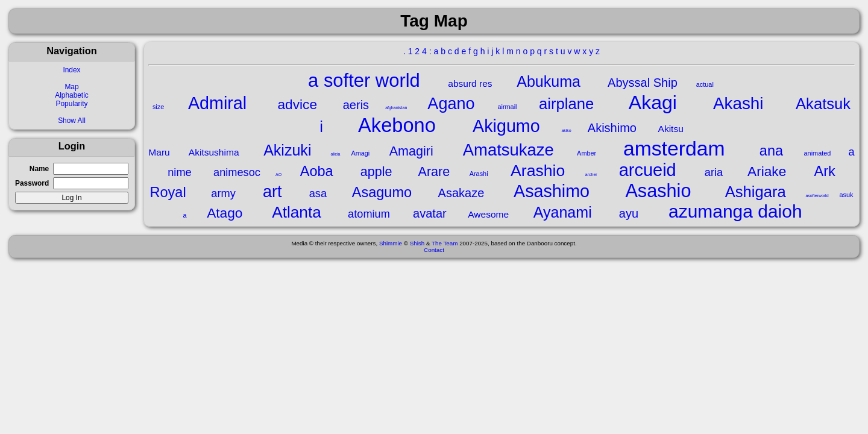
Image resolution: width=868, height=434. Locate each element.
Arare (434, 171)
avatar (430, 213)
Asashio (658, 190)
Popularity (72, 104)
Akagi (653, 102)
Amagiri (411, 151)
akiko (566, 131)
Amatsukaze (508, 150)
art (272, 192)
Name (39, 169)
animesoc (237, 172)
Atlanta (296, 212)
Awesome (488, 214)
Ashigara (756, 192)
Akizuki (287, 150)
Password (32, 183)
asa (318, 193)
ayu (629, 213)
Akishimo (612, 128)
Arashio (538, 171)
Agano (451, 104)
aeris (356, 105)
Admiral (217, 103)
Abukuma (549, 81)
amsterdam (674, 148)
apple (376, 171)
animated (818, 153)
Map (71, 87)
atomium (369, 214)
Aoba (317, 171)
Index (71, 70)
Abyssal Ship (643, 83)
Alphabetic (72, 95)
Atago (225, 213)
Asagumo (382, 192)
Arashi (479, 174)
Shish (417, 243)
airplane (566, 104)
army (223, 193)
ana (771, 151)
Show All (72, 121)
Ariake (767, 171)
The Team (445, 243)
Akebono (397, 125)
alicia (336, 154)
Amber (587, 153)
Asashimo (552, 191)
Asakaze (461, 193)
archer (591, 175)
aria (714, 172)
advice (298, 104)
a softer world (364, 80)
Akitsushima (214, 152)
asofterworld (817, 196)
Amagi (360, 153)
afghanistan (396, 108)
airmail (507, 107)
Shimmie (391, 243)
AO (278, 175)
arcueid (648, 170)
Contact (434, 250)
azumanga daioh (735, 211)
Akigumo (506, 126)
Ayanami (563, 212)
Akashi (738, 103)
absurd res (470, 83)
